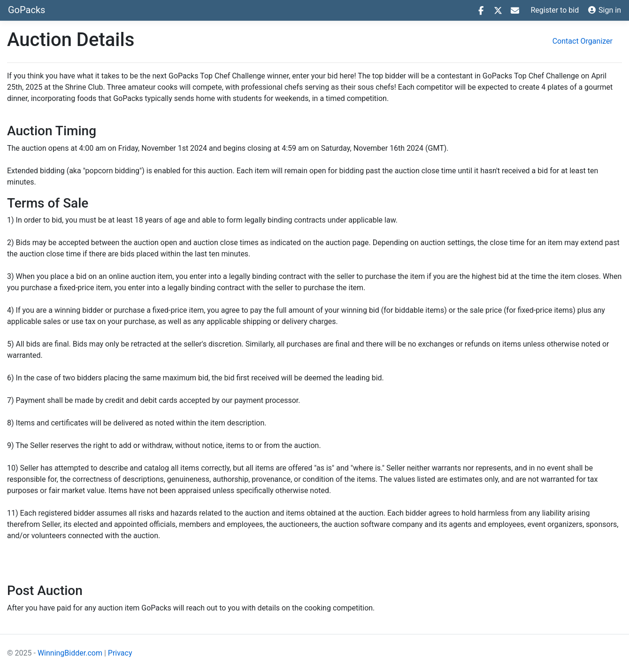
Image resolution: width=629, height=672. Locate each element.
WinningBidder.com (70, 653)
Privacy (120, 653)
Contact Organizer (583, 41)
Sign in (605, 10)
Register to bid (555, 10)
